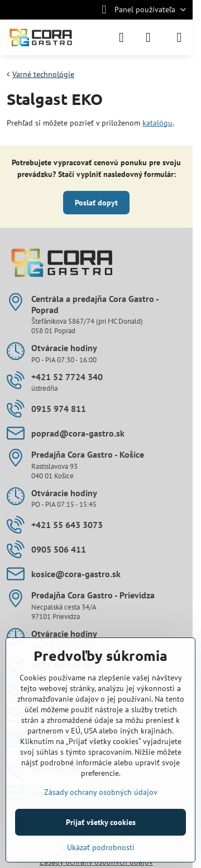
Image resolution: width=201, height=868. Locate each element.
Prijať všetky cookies (101, 822)
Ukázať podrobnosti (101, 847)
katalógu (157, 123)
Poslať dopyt (96, 203)
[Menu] (179, 37)
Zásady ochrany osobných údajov (101, 792)
